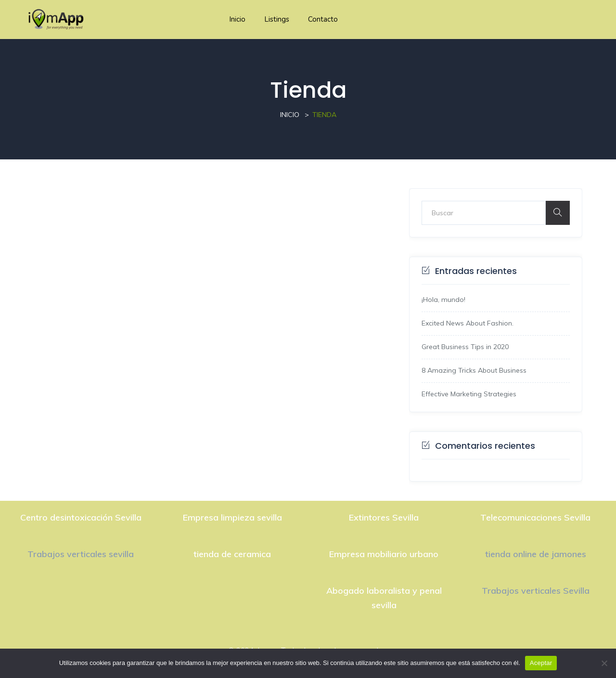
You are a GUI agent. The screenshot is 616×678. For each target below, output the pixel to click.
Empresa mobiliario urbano (384, 554)
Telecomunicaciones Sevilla (535, 517)
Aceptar (541, 663)
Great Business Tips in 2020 (465, 347)
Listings (277, 19)
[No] (604, 663)
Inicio (237, 19)
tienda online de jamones (536, 554)
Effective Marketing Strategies (469, 394)
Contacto (323, 19)
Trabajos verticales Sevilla (536, 591)
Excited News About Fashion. (468, 323)
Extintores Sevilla (384, 517)
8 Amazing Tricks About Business (474, 370)
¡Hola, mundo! (443, 300)
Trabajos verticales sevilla (81, 554)
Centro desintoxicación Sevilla (81, 517)
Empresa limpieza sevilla (232, 517)
